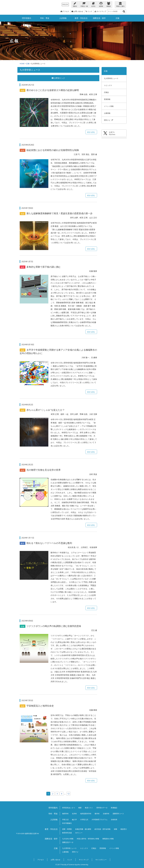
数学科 (97, 814)
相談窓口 (124, 829)
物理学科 (65, 814)
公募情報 (107, 113)
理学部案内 (27, 18)
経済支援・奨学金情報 (102, 829)
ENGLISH (65, 5)
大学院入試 (84, 819)
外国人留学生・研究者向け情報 (88, 839)
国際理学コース (118, 814)
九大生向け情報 (68, 839)
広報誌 (106, 92)
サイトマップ (100, 11)
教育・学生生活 (81, 18)
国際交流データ (68, 842)
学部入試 (65, 819)
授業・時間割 (67, 829)
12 (68, 794)
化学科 (74, 814)
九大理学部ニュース (111, 78)
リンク (89, 11)
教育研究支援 (67, 833)
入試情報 (63, 18)
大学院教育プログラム (100, 819)
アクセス (65, 11)
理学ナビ (109, 120)
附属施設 (114, 808)
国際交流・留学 (99, 18)
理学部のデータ (102, 808)
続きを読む (91, 132)
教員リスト (89, 808)
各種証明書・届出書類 (83, 829)
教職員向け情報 (108, 839)
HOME (22, 64)
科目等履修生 (67, 823)
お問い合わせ (77, 11)
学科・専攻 (45, 18)
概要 (80, 808)
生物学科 (106, 814)
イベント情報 (109, 106)
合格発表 (114, 819)
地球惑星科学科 (86, 814)
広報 (117, 18)
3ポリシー (79, 833)
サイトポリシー (101, 860)
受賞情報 (107, 99)
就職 (115, 829)
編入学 (74, 819)
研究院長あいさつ (69, 808)
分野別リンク (58, 78)
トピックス (108, 85)
